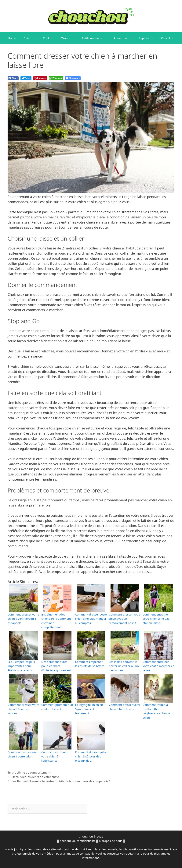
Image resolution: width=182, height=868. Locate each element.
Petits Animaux (96, 38)
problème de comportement (31, 772)
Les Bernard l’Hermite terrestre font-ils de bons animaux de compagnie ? (61, 781)
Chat (50, 38)
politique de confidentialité (78, 841)
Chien (31, 38)
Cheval (170, 38)
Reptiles (148, 38)
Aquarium (124, 38)
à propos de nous (111, 841)
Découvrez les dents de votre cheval (36, 777)
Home (12, 38)
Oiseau (69, 38)
